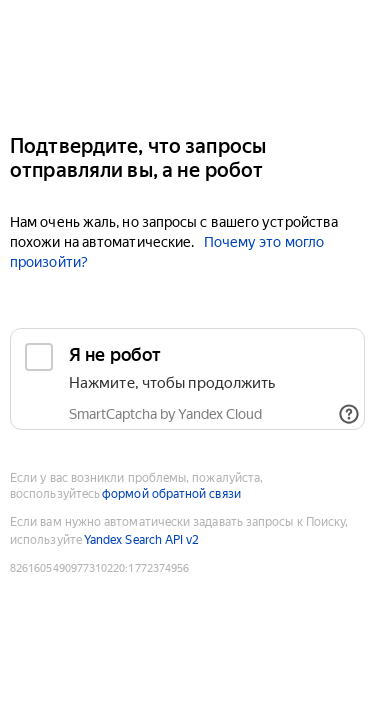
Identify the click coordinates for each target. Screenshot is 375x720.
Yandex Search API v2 (142, 540)
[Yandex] (187, 58)
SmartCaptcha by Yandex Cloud (165, 414)
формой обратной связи (171, 494)
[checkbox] (187, 379)
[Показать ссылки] (349, 414)
